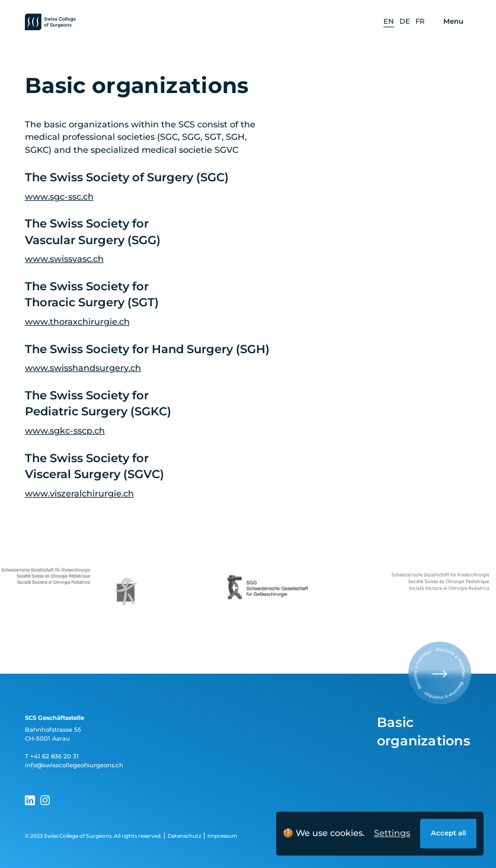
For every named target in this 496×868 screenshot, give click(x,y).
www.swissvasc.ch (64, 259)
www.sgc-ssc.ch (59, 197)
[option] (389, 22)
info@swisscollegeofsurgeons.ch (74, 765)
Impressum (222, 836)
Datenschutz (185, 836)
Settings (392, 833)
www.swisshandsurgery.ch (83, 368)
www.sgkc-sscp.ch (65, 431)
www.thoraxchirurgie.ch (77, 322)
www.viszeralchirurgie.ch (79, 494)
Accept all (448, 833)
